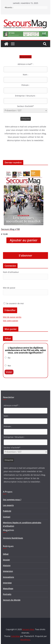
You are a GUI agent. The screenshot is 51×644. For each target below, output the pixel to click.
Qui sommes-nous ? (12, 500)
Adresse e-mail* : (26, 64)
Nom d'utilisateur (11, 272)
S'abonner (26, 255)
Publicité (7, 511)
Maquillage (8, 588)
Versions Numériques (13, 538)
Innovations (8, 577)
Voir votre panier (11, 321)
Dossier (6, 560)
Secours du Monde (12, 600)
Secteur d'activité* (26, 106)
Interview (7, 583)
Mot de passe (9, 288)
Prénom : (26, 85)
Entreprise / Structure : (26, 96)
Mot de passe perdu (12, 317)
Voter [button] (9, 372)
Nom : (26, 75)
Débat (6, 554)
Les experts (8, 505)
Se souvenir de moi (14, 303)
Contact (7, 517)
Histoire (7, 565)
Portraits (7, 594)
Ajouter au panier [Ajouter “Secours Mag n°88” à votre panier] (24, 240)
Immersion (8, 571)
